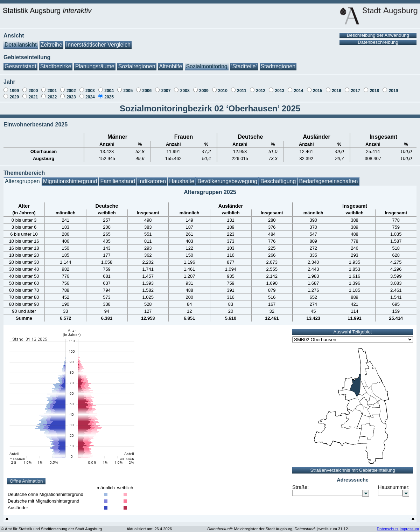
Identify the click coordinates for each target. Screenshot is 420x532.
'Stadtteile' (244, 63)
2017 (355, 87)
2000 (33, 87)
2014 (299, 87)
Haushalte (182, 178)
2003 (90, 87)
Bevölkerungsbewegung (227, 178)
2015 (318, 87)
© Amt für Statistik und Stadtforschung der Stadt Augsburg (51, 525)
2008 (185, 87)
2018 (374, 87)
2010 (223, 87)
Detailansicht (21, 41)
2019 (394, 87)
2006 (147, 87)
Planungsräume (95, 63)
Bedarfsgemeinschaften (328, 178)
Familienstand (118, 178)
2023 (71, 94)
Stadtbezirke (56, 63)
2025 (109, 94)
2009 (204, 87)
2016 (337, 87)
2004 (109, 87)
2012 (261, 87)
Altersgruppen (22, 178)
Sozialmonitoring (206, 63)
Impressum (409, 525)
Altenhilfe (171, 63)
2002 (71, 87)
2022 (52, 94)
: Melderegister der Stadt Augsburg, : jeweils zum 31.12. (278, 525)
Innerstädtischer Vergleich (98, 41)
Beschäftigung (278, 178)
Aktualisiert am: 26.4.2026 (149, 525)
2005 (128, 87)
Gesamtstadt (20, 63)
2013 (280, 87)
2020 (14, 94)
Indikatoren (152, 178)
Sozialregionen (137, 63)
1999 (14, 87)
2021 (33, 94)
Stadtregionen (278, 63)
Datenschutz (387, 525)
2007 (166, 87)
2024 (90, 94)
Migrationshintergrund (70, 178)
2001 (52, 87)
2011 (242, 87)
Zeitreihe (51, 41)
